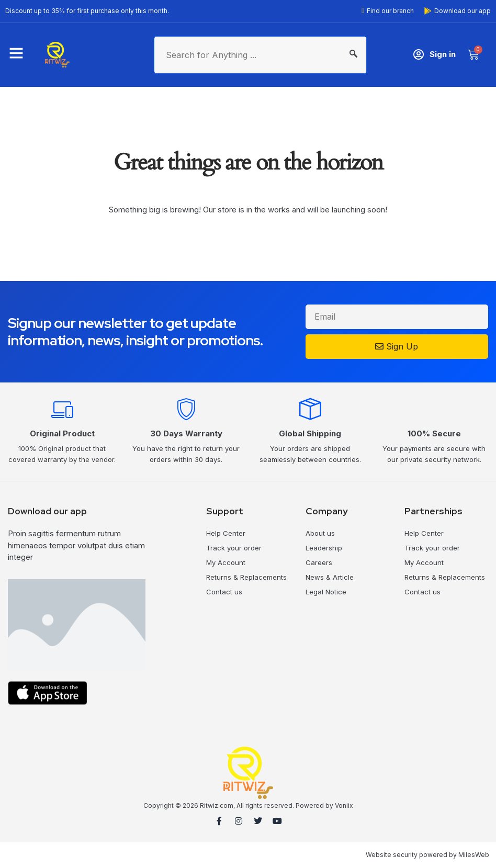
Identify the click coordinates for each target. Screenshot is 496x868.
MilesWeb (474, 855)
